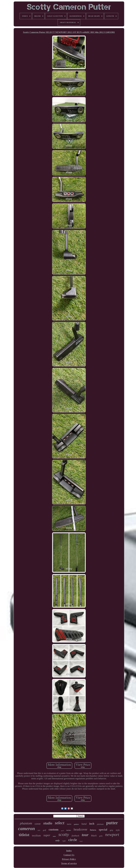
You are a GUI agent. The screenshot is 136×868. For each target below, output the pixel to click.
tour (85, 835)
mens (69, 824)
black (94, 836)
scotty (64, 834)
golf (44, 830)
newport (112, 835)
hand (84, 824)
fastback (75, 836)
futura (93, 830)
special (103, 830)
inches (69, 830)
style (118, 830)
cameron (27, 829)
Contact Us (69, 855)
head (81, 841)
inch (92, 824)
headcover (81, 829)
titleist (24, 835)
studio (48, 823)
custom (54, 829)
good (62, 831)
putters (76, 824)
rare (39, 830)
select (60, 823)
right (64, 841)
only (58, 840)
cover (38, 824)
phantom (26, 823)
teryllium (36, 836)
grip (111, 830)
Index (69, 851)
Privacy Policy (69, 859)
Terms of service (69, 863)
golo (101, 836)
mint (54, 836)
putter (112, 823)
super (47, 835)
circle (73, 840)
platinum (100, 824)
